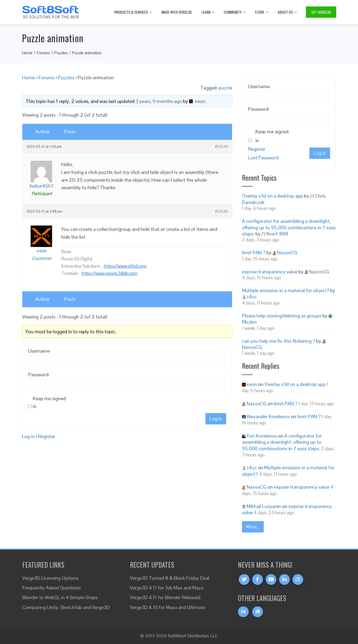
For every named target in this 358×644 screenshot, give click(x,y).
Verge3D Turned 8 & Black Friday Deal (170, 578)
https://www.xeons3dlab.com (110, 273)
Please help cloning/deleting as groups (282, 316)
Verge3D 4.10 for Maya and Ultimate (168, 607)
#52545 (222, 212)
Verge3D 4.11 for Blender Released (165, 597)
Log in (28, 436)
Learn (208, 12)
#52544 (222, 147)
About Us (288, 12)
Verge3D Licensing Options (50, 578)
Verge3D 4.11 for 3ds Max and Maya (167, 588)
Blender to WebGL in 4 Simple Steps (60, 597)
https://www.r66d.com (125, 266)
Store (262, 12)
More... (253, 527)
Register (47, 436)
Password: (39, 375)
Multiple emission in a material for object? (285, 290)
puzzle (225, 88)
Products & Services (133, 12)
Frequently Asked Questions (52, 588)
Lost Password (263, 158)
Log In (216, 419)
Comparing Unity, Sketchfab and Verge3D (66, 607)
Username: (39, 351)
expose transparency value (270, 272)
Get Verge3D (321, 12)
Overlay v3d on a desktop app (272, 196)
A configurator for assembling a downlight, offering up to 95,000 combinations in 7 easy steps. (289, 227)
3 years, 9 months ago (159, 101)
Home (28, 78)
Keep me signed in (49, 402)
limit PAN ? (254, 253)
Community (235, 12)
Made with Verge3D (177, 12)
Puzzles (66, 78)
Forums (46, 78)
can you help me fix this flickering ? (279, 341)
